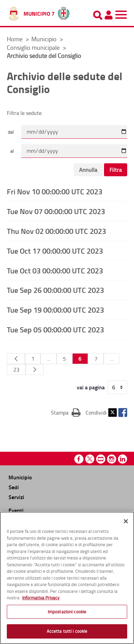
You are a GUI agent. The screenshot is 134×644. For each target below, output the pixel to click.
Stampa (66, 412)
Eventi (16, 510)
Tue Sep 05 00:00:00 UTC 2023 (55, 329)
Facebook (123, 413)
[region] (67, 578)
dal (11, 132)
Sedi (14, 487)
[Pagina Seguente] (35, 370)
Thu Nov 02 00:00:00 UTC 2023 (56, 231)
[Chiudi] (126, 521)
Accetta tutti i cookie (67, 631)
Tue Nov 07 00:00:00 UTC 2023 (56, 211)
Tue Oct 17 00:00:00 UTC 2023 (55, 251)
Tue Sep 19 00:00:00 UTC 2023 (55, 310)
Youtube (101, 459)
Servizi (16, 497)
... (49, 359)
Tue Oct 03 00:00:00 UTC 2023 (55, 270)
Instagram (112, 459)
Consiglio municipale (34, 47)
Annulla (88, 170)
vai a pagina (91, 387)
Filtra (116, 170)
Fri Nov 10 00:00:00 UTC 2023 (55, 191)
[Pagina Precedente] (16, 359)
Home (15, 39)
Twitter (113, 413)
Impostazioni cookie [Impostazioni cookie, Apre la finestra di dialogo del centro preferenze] (67, 612)
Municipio (45, 39)
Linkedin (123, 459)
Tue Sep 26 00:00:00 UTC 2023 (55, 290)
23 (16, 370)
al (12, 151)
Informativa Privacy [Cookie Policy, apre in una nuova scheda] (41, 598)
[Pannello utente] (108, 15)
